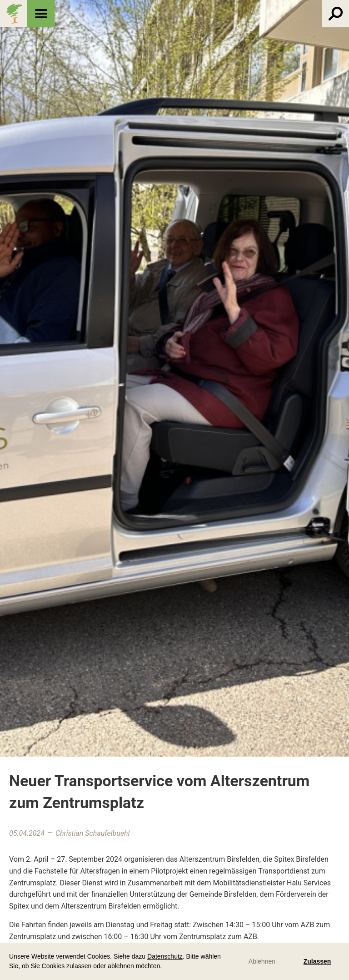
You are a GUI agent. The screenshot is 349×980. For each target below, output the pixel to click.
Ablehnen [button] (262, 961)
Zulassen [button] (317, 961)
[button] (165, 967)
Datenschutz (165, 956)
